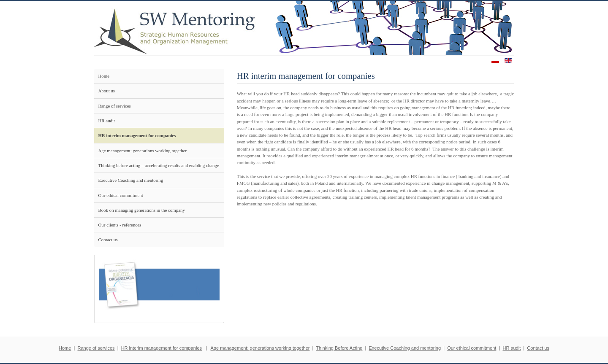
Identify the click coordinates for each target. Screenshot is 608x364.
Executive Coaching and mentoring (131, 180)
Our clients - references (120, 225)
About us (107, 91)
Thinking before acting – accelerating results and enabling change (159, 165)
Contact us (108, 240)
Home (104, 76)
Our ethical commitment (121, 195)
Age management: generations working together (143, 151)
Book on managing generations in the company (142, 210)
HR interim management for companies (137, 135)
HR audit (107, 121)
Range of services (115, 106)
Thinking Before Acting (339, 348)
